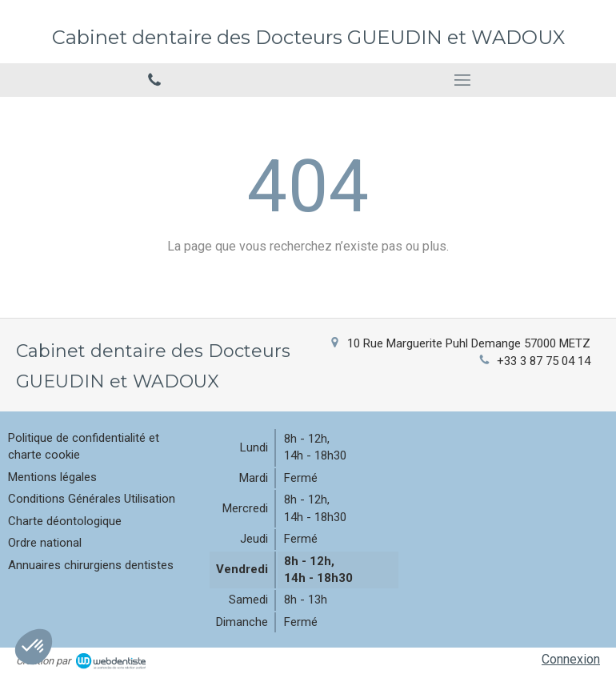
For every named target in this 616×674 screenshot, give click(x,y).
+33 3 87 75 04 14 (544, 361)
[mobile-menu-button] (462, 80)
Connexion (571, 659)
